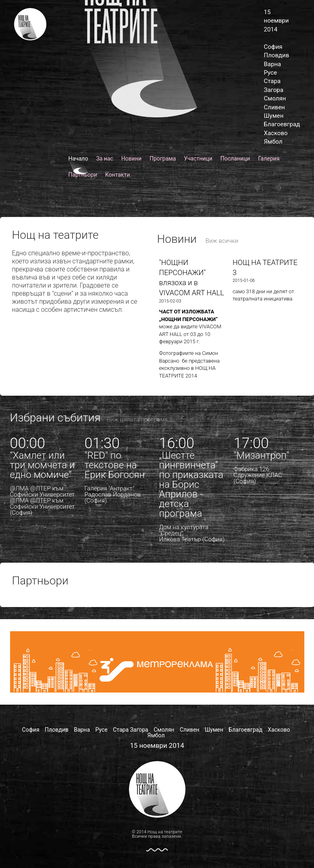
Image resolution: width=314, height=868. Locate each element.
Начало (78, 159)
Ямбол (273, 142)
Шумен (274, 116)
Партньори (83, 175)
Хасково (276, 133)
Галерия (269, 159)
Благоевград (282, 124)
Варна (273, 64)
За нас (104, 159)
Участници (198, 159)
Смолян (275, 98)
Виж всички (222, 241)
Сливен (274, 107)
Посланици (235, 159)
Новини (131, 159)
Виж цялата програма (137, 419)
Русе (270, 73)
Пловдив (277, 55)
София (273, 47)
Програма (163, 159)
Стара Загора (130, 730)
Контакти (118, 175)
